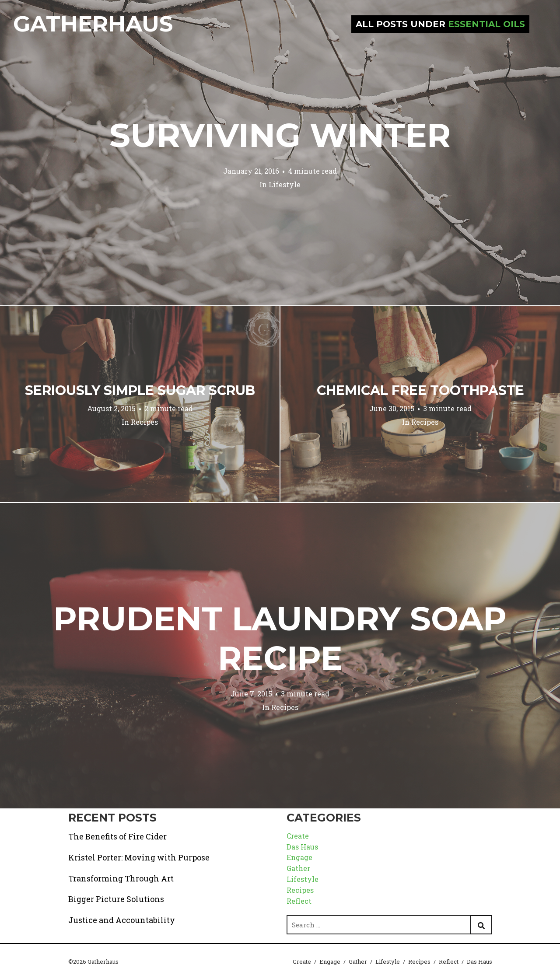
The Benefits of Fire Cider (117, 836)
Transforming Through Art (121, 878)
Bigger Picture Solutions (116, 899)
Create (298, 836)
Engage (299, 857)
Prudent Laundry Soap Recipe (280, 638)
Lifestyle (285, 184)
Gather (298, 868)
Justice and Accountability (122, 920)
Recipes (144, 422)
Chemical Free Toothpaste (420, 390)
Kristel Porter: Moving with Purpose (139, 857)
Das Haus (302, 847)
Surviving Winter (280, 135)
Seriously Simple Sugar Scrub (140, 390)
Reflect (299, 901)
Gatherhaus (93, 24)
